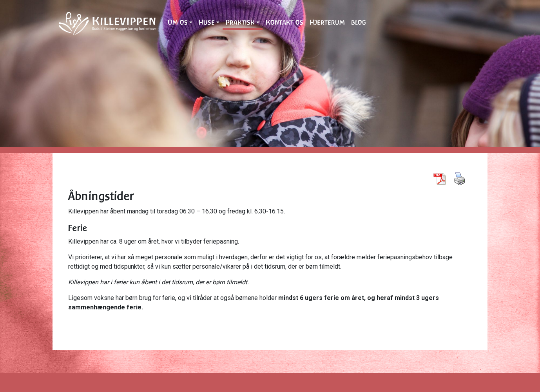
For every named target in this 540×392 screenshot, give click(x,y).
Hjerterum (327, 22)
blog (359, 22)
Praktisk (240, 22)
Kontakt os (284, 22)
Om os (178, 22)
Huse (207, 22)
